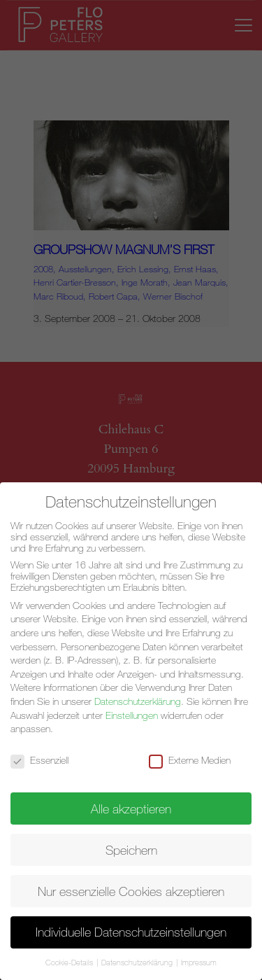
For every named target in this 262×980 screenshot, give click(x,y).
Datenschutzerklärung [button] (138, 962)
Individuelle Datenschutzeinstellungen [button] (131, 932)
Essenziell (45, 760)
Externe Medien (196, 760)
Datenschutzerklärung (138, 701)
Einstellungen (132, 715)
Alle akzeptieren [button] (131, 809)
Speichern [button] (131, 850)
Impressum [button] (199, 962)
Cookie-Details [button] (70, 962)
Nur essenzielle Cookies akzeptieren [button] (131, 891)
